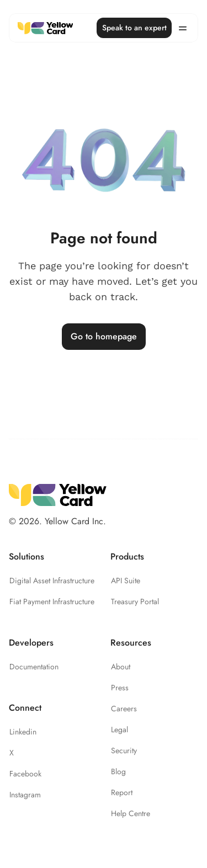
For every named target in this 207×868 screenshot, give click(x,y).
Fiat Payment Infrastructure (52, 601)
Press (120, 688)
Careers (124, 709)
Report (122, 792)
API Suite (126, 581)
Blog (118, 771)
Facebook (25, 774)
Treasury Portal (135, 601)
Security (124, 750)
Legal (120, 729)
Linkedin (23, 732)
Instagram (25, 795)
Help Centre (131, 813)
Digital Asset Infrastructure (52, 581)
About (121, 667)
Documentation (34, 667)
